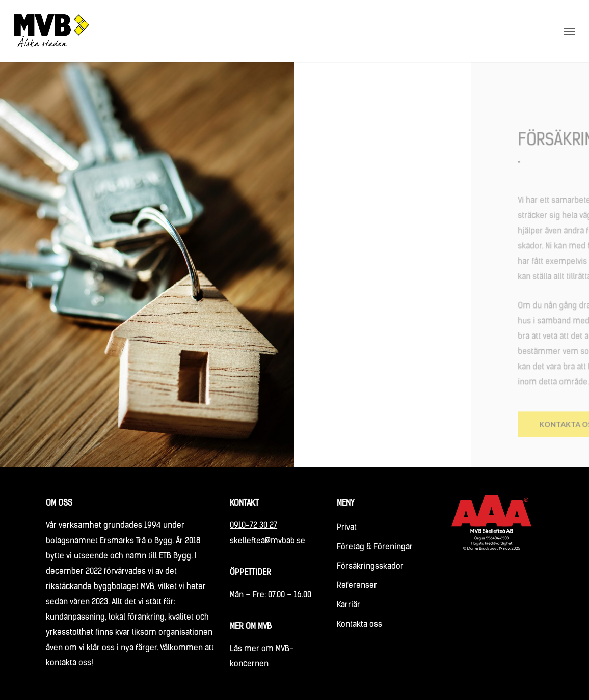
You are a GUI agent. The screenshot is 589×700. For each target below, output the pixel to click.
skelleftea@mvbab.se (267, 541)
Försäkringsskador (370, 567)
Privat (347, 528)
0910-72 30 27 (253, 526)
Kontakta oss (359, 625)
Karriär (349, 605)
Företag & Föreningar (375, 547)
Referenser (357, 586)
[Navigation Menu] (569, 31)
